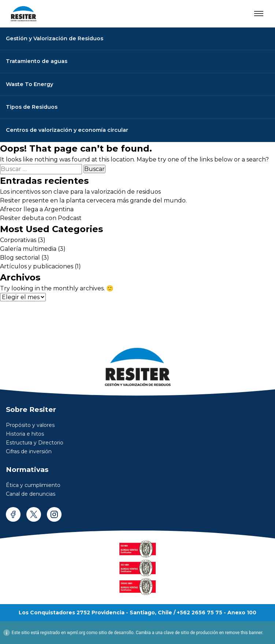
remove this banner (244, 633)
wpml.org (76, 633)
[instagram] (54, 514)
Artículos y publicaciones (37, 266)
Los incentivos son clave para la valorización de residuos (80, 192)
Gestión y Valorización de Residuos (55, 38)
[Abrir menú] (259, 14)
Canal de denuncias (31, 494)
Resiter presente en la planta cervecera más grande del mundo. (93, 200)
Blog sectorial (20, 258)
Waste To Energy (29, 84)
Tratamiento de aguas (37, 61)
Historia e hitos (25, 434)
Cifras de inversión (29, 451)
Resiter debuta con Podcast (41, 218)
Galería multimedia (28, 249)
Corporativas (18, 240)
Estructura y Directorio (35, 443)
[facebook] (13, 514)
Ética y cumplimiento (33, 485)
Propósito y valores (30, 425)
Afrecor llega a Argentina (37, 209)
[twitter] (34, 514)
